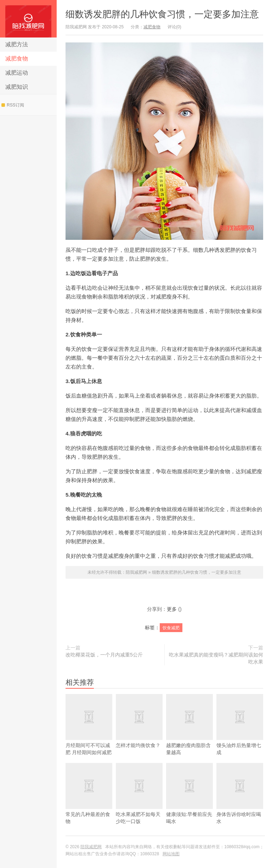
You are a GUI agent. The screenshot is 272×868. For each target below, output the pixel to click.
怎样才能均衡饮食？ (139, 731)
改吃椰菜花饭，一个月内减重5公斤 (104, 655)
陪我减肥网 (28, 19)
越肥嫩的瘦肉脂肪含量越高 (189, 735)
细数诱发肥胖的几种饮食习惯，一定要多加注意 (162, 14)
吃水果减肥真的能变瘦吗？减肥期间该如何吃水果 (216, 658)
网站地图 (171, 854)
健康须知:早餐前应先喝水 (189, 804)
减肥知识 (17, 87)
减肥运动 (17, 73)
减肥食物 (17, 59)
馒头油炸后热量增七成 (240, 735)
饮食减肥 (171, 628)
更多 (172, 609)
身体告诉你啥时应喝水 (240, 804)
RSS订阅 (13, 105)
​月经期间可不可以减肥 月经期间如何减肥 (89, 735)
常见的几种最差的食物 (89, 804)
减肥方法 (17, 44)
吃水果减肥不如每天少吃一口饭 (139, 804)
